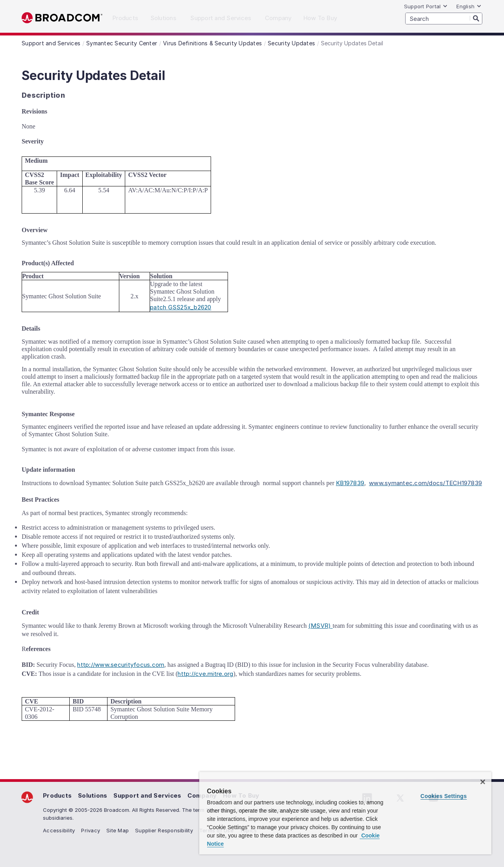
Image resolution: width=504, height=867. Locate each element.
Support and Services (147, 795)
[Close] (483, 782)
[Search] (476, 18)
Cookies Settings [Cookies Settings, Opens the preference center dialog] (444, 796)
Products (57, 795)
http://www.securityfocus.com (121, 665)
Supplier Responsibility (164, 830)
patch (181, 307)
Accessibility (59, 830)
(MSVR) (321, 626)
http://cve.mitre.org (205, 674)
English (469, 6)
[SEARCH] (444, 19)
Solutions (93, 795)
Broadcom (62, 18)
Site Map (118, 830)
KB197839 (350, 483)
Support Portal (426, 6)
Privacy (91, 830)
